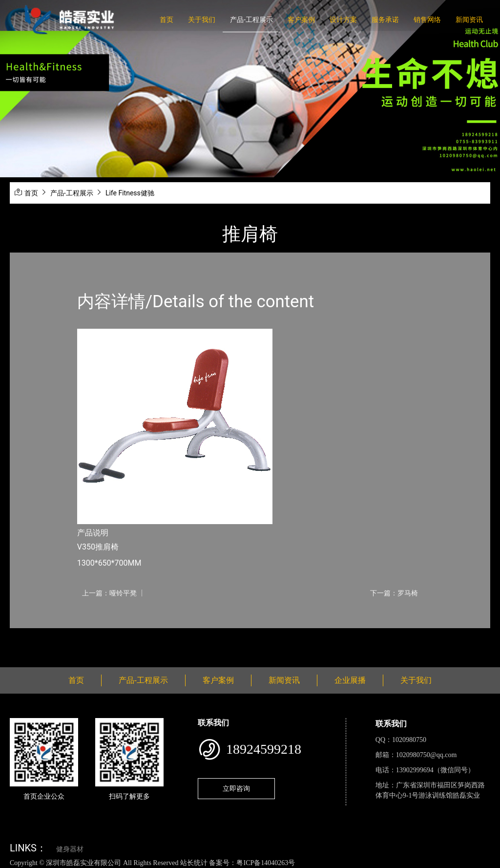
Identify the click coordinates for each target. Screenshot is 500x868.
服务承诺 (385, 20)
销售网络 (427, 20)
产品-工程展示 (251, 20)
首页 (167, 20)
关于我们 (202, 20)
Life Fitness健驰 (130, 193)
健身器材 (70, 849)
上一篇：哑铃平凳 (109, 593)
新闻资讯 (469, 20)
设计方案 (343, 20)
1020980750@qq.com (427, 755)
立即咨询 (236, 788)
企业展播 (350, 680)
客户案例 (301, 20)
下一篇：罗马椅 (394, 593)
